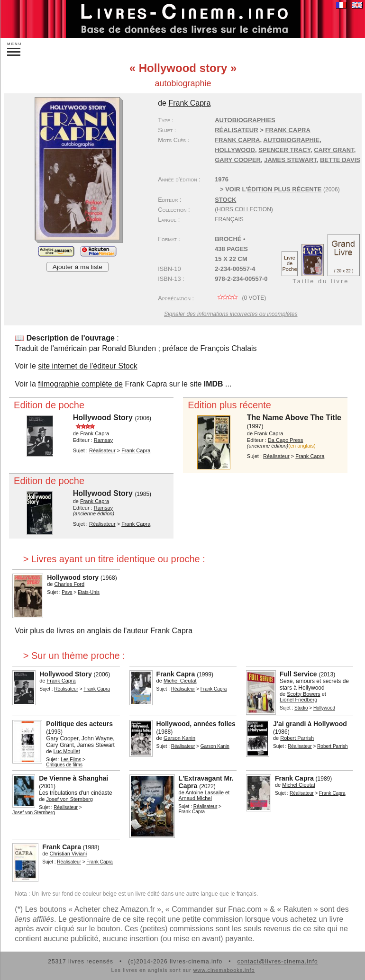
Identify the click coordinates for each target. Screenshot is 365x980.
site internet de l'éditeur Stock (87, 366)
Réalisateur (236, 130)
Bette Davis (340, 160)
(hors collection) (244, 209)
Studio (301, 708)
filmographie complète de (80, 384)
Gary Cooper (238, 160)
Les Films (71, 760)
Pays (67, 592)
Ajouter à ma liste (78, 267)
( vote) (240, 298)
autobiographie (291, 140)
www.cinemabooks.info (224, 970)
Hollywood (235, 150)
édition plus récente (285, 189)
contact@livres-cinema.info (277, 962)
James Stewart (290, 160)
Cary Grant (334, 150)
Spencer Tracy (284, 150)
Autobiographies (245, 120)
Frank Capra (237, 140)
